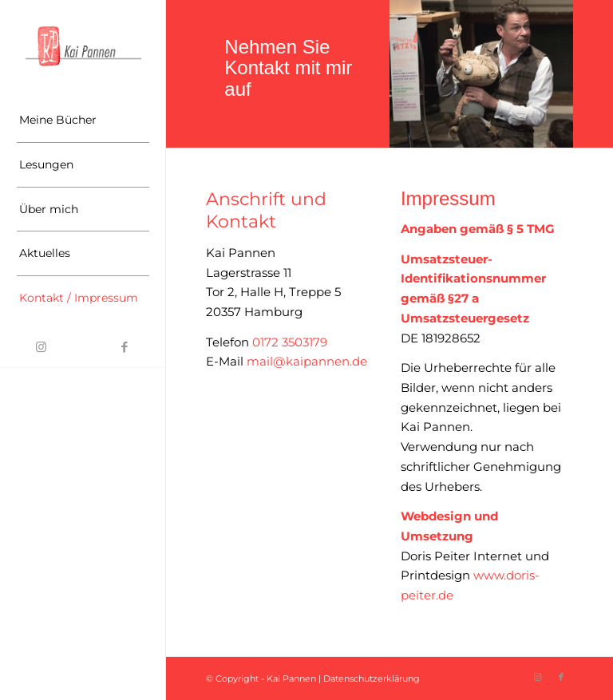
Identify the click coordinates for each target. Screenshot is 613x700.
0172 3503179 (288, 342)
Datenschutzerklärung (372, 678)
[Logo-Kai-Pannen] (83, 46)
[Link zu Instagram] (42, 347)
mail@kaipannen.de (307, 361)
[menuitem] (83, 121)
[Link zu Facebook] (125, 347)
